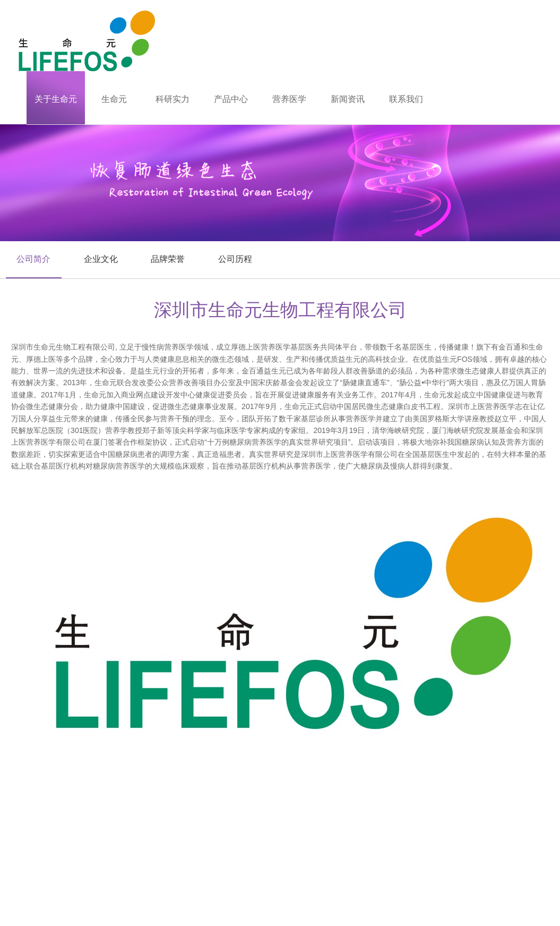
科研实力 (173, 99)
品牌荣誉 (168, 259)
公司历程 (235, 259)
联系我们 (406, 99)
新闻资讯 (348, 99)
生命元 (114, 99)
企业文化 (101, 259)
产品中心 (231, 99)
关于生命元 (56, 99)
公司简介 (33, 259)
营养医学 (289, 99)
